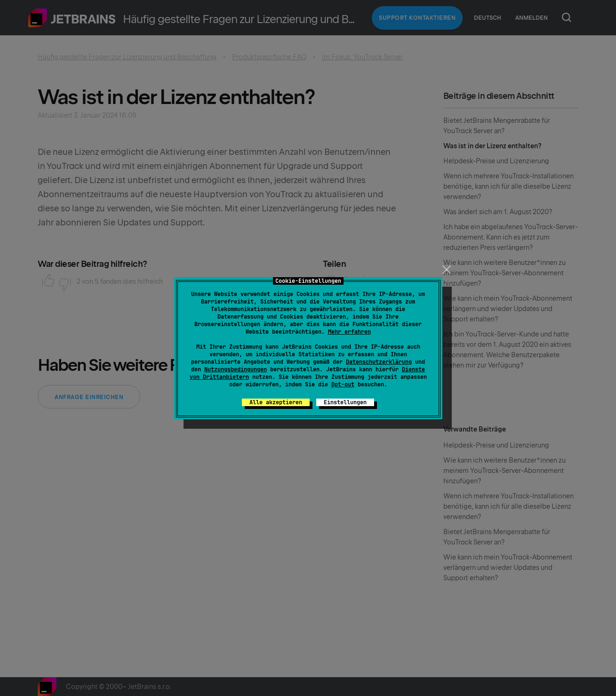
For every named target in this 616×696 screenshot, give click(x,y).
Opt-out (343, 384)
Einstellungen (345, 402)
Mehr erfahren (349, 332)
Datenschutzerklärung (379, 362)
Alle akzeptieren (276, 402)
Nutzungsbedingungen (236, 369)
